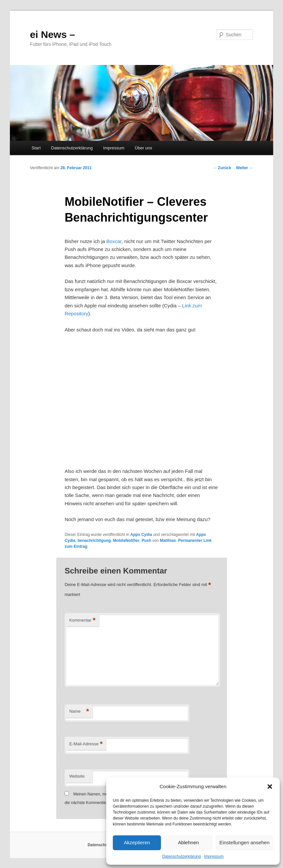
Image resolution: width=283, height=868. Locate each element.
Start (36, 148)
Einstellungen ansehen (244, 842)
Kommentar (82, 620)
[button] (270, 787)
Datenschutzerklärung (182, 856)
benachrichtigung (94, 541)
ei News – (53, 34)
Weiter (245, 168)
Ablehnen (188, 842)
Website (77, 776)
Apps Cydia (141, 535)
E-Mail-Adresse (86, 744)
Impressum (214, 856)
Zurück (222, 168)
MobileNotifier (126, 541)
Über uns (144, 148)
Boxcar (114, 241)
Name (79, 712)
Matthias (168, 541)
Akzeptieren (137, 842)
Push (146, 541)
